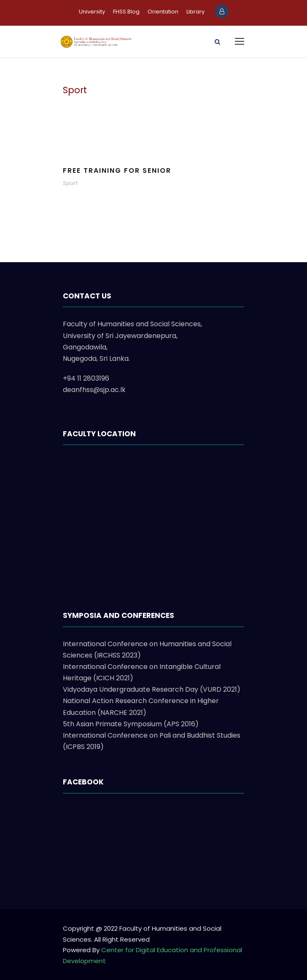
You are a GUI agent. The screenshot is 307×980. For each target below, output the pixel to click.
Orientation (163, 12)
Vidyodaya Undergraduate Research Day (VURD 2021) (152, 689)
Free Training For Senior (117, 170)
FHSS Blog (126, 12)
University (92, 12)
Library (195, 12)
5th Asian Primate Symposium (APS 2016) (131, 724)
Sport (70, 183)
